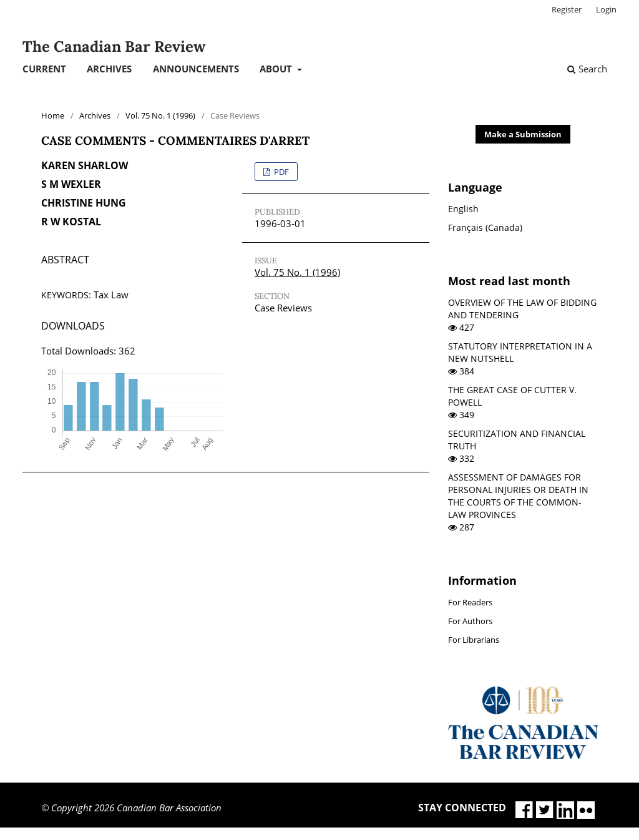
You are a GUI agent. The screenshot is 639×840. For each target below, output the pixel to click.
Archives (109, 69)
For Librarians (474, 640)
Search (587, 69)
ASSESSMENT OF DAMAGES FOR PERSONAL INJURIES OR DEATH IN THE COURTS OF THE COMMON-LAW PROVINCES (518, 496)
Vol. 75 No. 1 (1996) (160, 115)
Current (44, 69)
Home (53, 115)
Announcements (196, 69)
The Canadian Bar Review (114, 46)
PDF (280, 172)
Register (567, 9)
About (277, 69)
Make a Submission (523, 134)
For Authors (470, 621)
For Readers (470, 602)
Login (606, 9)
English (463, 209)
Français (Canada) (485, 227)
